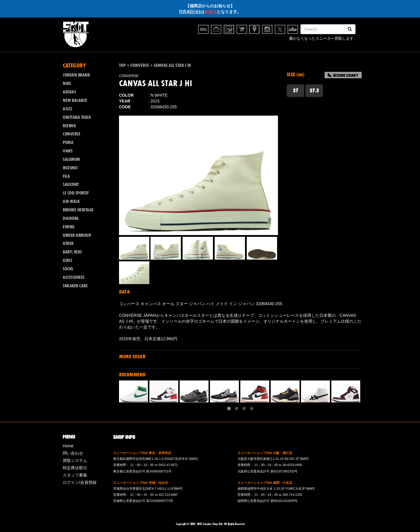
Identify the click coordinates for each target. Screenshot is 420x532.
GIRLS (68, 260)
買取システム (75, 460)
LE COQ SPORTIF (76, 193)
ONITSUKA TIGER (77, 117)
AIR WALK (71, 201)
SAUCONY (71, 185)
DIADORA (71, 218)
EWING (69, 227)
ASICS (68, 109)
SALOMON (71, 159)
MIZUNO (70, 168)
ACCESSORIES (74, 277)
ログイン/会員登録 (80, 482)
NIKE (67, 84)
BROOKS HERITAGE (78, 210)
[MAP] (194, 459)
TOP (122, 65)
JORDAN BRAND (76, 75)
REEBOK (69, 126)
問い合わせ (73, 453)
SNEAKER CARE (75, 286)
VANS (68, 151)
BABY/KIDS (72, 252)
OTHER (68, 244)
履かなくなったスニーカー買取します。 (323, 38)
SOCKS (68, 269)
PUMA (68, 142)
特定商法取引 (75, 468)
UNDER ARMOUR (77, 235)
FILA (66, 176)
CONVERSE (71, 134)
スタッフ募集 (75, 475)
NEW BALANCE (75, 100)
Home (68, 446)
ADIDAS (69, 92)
